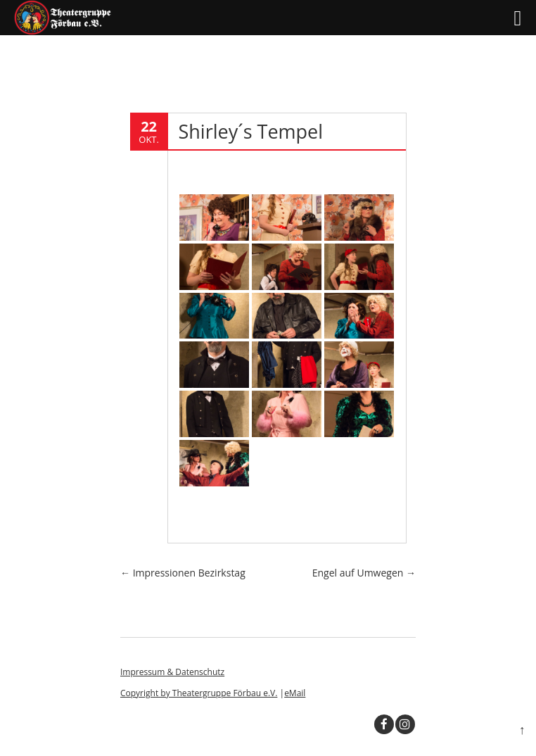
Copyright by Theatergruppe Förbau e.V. (199, 693)
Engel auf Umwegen (364, 573)
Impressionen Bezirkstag (183, 573)
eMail (295, 693)
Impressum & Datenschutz (172, 672)
